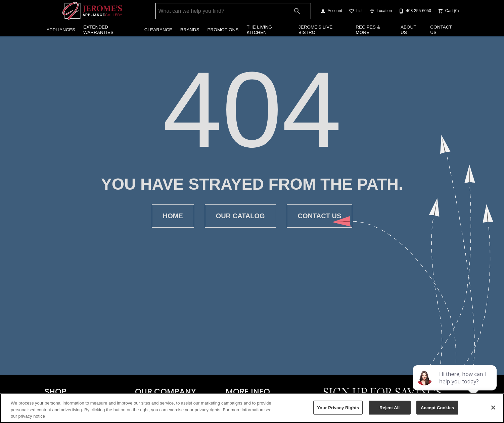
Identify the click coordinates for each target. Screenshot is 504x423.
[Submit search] (297, 11)
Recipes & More (368, 30)
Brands (190, 30)
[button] (323, 11)
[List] (355, 11)
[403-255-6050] (414, 11)
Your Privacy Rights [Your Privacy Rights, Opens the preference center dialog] (338, 407)
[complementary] (455, 386)
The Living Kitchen (259, 30)
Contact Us (441, 30)
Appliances (61, 30)
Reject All (390, 407)
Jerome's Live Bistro (316, 30)
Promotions (223, 30)
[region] (252, 408)
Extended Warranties (98, 30)
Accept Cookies (437, 407)
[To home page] (92, 11)
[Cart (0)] (448, 11)
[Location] (380, 11)
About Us (408, 30)
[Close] (493, 408)
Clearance (158, 30)
